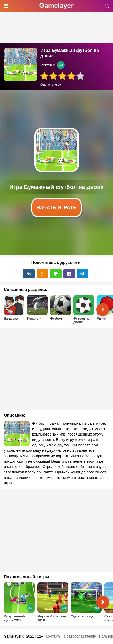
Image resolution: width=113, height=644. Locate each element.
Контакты (54, 636)
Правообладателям (80, 636)
